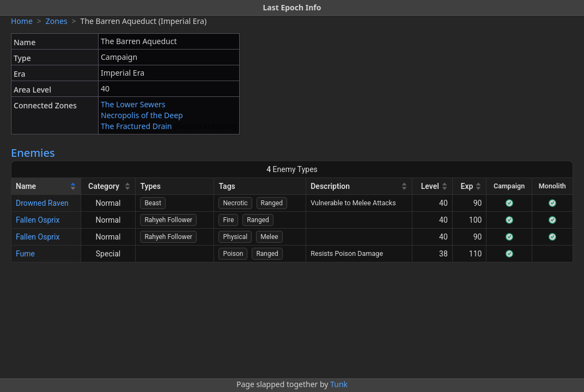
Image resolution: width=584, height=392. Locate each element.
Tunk (339, 384)
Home (22, 21)
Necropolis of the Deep (142, 115)
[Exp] (470, 186)
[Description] (359, 186)
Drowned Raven (42, 203)
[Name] (46, 186)
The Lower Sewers (133, 104)
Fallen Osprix (38, 220)
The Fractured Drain (136, 126)
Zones (57, 21)
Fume (25, 254)
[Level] (433, 186)
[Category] (109, 186)
